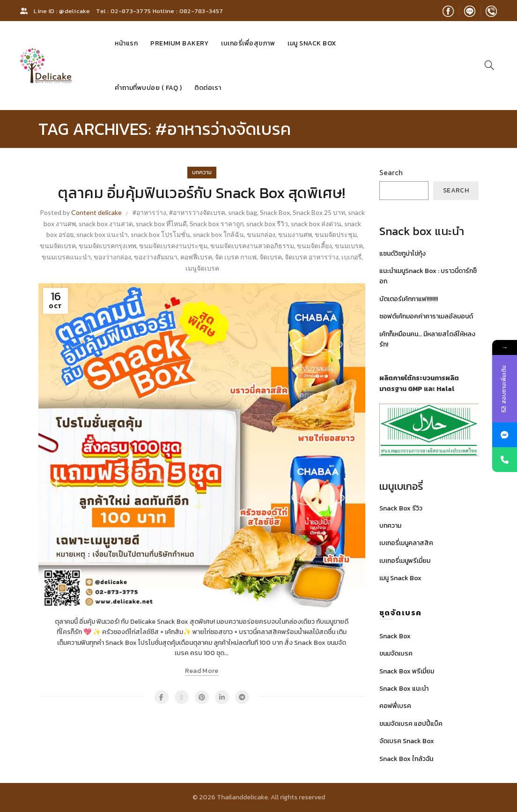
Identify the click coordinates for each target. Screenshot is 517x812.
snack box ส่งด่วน (316, 224)
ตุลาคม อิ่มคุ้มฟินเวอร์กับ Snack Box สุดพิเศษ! (202, 193)
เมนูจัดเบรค (202, 268)
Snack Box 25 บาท (319, 212)
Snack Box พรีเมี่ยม (407, 671)
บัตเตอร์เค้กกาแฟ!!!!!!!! (409, 299)
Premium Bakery (179, 43)
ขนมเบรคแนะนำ (66, 257)
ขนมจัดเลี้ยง (314, 246)
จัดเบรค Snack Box (407, 741)
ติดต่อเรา (208, 88)
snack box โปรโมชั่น (160, 234)
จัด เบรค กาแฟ (236, 257)
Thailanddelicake (242, 797)
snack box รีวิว (267, 224)
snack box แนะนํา (102, 234)
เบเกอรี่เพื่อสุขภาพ (248, 43)
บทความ (202, 172)
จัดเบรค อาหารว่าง (312, 257)
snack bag (243, 212)
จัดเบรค (271, 257)
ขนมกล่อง (261, 234)
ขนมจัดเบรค (58, 246)
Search (391, 172)
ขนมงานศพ (295, 234)
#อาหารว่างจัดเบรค (197, 212)
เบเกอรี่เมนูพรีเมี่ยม (405, 561)
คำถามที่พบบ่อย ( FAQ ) (148, 88)
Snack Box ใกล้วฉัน (406, 759)
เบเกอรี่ (351, 257)
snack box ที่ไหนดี (161, 224)
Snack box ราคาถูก (217, 224)
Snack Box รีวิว (401, 508)
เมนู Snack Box (312, 43)
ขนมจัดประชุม (336, 234)
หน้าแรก (126, 43)
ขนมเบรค (349, 246)
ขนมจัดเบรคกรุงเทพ (107, 246)
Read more (202, 671)
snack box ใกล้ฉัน (218, 234)
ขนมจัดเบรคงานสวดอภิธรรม (252, 246)
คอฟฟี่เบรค (196, 257)
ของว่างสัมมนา (156, 257)
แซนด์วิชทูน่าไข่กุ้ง (403, 254)
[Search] (489, 65)
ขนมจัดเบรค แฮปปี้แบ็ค (411, 724)
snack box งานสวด (106, 224)
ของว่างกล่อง (112, 257)
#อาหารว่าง (149, 212)
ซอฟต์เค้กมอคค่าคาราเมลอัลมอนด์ (426, 316)
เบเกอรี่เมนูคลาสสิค (406, 543)
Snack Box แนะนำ (404, 689)
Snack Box (275, 212)
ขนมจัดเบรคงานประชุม (173, 246)
